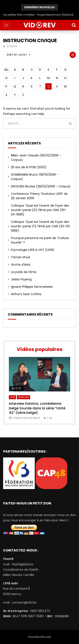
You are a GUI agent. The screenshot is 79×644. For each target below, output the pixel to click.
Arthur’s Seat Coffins (26, 294)
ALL (6, 70)
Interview (23, 397)
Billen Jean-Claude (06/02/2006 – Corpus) (36, 158)
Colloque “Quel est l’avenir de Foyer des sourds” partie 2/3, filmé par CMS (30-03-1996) (40, 210)
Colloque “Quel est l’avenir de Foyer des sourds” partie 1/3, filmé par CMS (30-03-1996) (41, 226)
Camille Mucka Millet (26, 418)
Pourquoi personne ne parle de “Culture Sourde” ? (40, 240)
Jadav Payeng (21, 279)
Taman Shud (20, 257)
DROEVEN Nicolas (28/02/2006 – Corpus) (41, 186)
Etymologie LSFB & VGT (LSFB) (33, 250)
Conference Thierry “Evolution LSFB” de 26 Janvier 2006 (39, 196)
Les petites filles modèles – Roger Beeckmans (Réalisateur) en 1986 (39, 15)
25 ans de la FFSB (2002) (29, 167)
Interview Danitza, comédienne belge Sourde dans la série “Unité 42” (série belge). (37, 408)
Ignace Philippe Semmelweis (32, 287)
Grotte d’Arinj (21, 265)
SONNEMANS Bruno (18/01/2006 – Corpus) (35, 177)
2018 (12, 397)
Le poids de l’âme (24, 272)
